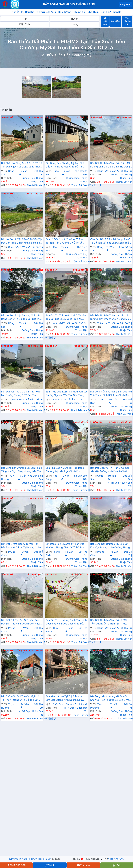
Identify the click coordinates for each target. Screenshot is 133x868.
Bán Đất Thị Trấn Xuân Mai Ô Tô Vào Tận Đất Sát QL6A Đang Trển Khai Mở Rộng (66, 317)
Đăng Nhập (126, 4)
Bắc (33, 422)
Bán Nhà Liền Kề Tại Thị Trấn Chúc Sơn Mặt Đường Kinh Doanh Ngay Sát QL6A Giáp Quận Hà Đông (65, 698)
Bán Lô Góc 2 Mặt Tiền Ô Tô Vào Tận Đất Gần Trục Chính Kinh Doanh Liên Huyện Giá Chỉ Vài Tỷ (22, 241)
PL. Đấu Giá (28, 12)
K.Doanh (114, 422)
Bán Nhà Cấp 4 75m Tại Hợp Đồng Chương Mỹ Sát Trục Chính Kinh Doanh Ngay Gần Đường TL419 (65, 470)
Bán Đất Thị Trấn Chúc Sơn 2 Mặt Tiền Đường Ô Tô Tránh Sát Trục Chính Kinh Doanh (109, 622)
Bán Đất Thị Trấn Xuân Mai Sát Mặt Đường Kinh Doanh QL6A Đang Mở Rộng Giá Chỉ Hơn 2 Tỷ (110, 317)
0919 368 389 (116, 859)
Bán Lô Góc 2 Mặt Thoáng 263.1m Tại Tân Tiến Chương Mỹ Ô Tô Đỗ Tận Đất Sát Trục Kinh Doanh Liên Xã (66, 241)
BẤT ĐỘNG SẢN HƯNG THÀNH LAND (30, 859)
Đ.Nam (121, 118)
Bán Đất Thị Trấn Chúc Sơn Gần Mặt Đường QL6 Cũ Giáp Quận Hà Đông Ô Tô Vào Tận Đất (110, 165)
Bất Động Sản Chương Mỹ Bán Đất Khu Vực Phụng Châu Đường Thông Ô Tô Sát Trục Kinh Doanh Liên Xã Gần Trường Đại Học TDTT (110, 546)
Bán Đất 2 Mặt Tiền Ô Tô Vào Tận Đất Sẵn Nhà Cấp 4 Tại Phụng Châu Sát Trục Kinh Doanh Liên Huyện (21, 546)
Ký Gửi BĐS (105, 21)
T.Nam (33, 118)
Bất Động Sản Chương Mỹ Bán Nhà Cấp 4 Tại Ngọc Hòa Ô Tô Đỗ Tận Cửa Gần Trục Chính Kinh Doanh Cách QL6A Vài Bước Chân (65, 165)
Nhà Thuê (93, 12)
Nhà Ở (15, 12)
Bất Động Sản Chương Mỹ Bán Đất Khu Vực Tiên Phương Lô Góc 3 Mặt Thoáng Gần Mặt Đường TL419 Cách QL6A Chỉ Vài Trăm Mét (111, 698)
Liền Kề (117, 12)
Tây (80, 118)
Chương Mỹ (7, 118)
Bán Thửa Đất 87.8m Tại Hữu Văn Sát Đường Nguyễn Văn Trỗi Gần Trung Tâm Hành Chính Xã (66, 394)
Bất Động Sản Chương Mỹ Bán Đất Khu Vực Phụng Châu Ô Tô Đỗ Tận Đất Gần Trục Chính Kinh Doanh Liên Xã (66, 546)
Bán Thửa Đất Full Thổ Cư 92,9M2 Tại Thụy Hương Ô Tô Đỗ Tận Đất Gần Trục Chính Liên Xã (20, 698)
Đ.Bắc (77, 422)
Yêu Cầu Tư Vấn (127, 21)
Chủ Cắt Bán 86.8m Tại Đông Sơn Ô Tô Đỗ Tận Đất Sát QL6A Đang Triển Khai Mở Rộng (110, 241)
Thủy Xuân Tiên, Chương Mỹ (68, 55)
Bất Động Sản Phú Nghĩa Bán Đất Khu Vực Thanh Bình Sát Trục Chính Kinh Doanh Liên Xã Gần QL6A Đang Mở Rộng (111, 394)
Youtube (83, 865)
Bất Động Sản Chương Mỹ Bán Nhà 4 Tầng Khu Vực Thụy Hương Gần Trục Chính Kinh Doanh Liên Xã (22, 470)
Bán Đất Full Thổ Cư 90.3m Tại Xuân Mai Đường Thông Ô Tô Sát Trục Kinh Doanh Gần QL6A (22, 394)
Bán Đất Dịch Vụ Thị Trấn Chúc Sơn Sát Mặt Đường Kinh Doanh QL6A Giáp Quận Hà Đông (110, 470)
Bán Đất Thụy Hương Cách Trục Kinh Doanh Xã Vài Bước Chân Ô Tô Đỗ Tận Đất (66, 622)
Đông (122, 194)
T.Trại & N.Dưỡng (46, 12)
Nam (31, 498)
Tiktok (50, 865)
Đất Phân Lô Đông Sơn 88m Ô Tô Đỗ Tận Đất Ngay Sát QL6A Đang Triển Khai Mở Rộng (22, 165)
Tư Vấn (113, 171)
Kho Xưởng (65, 12)
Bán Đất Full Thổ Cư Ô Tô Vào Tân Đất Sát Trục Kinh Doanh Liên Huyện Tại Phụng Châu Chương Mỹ (21, 622)
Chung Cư (79, 12)
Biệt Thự (106, 12)
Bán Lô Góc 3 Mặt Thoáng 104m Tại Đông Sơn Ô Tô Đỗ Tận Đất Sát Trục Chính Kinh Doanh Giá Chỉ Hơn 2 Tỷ (21, 317)
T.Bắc (77, 270)
